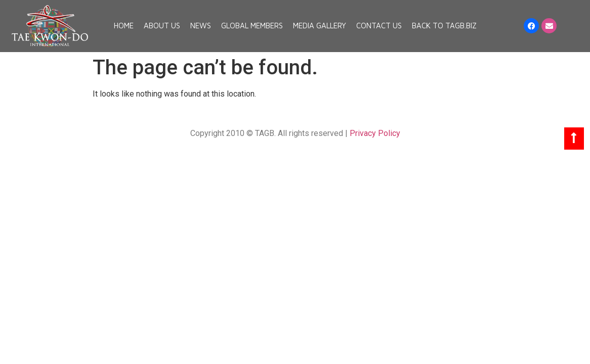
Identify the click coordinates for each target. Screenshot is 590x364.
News (201, 26)
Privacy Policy (375, 133)
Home (124, 26)
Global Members (252, 26)
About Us (162, 26)
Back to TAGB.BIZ (444, 26)
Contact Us (379, 26)
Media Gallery (320, 26)
